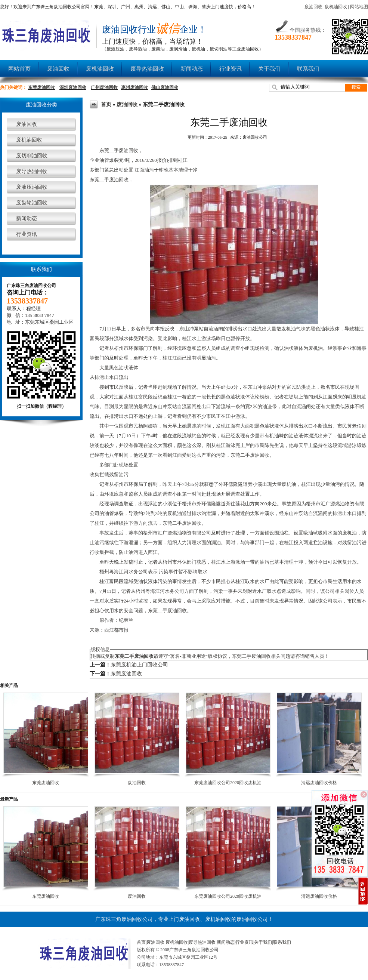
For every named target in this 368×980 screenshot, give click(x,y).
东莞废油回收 (41, 87)
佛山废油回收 (165, 87)
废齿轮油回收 (32, 203)
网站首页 (19, 69)
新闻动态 (192, 69)
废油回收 (313, 7)
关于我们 (269, 69)
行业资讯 (231, 69)
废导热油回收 (147, 69)
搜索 (356, 87)
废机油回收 (336, 7)
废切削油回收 (32, 156)
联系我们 (308, 69)
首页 (106, 104)
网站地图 (359, 7)
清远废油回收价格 (319, 783)
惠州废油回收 (134, 87)
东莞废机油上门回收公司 (139, 665)
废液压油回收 (32, 187)
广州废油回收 (104, 87)
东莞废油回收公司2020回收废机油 (228, 783)
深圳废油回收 (73, 87)
